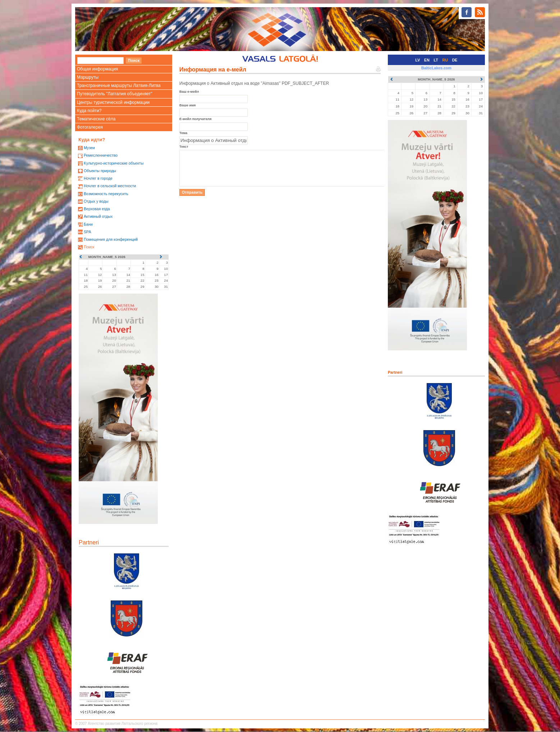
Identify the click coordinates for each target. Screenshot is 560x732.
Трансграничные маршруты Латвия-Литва (119, 86)
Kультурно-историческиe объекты (114, 163)
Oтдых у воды (96, 201)
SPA (88, 232)
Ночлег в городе (98, 178)
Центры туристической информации (113, 102)
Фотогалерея (90, 127)
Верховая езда (97, 209)
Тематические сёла (96, 119)
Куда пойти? (89, 111)
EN (427, 60)
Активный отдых (98, 216)
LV (418, 60)
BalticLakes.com (436, 68)
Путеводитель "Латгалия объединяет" (115, 94)
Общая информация (97, 69)
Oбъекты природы (100, 171)
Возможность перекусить (106, 194)
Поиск (89, 247)
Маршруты (88, 77)
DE (455, 60)
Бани (88, 224)
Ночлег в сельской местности (110, 186)
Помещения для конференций (111, 239)
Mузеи (89, 148)
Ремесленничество (101, 155)
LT (436, 60)
